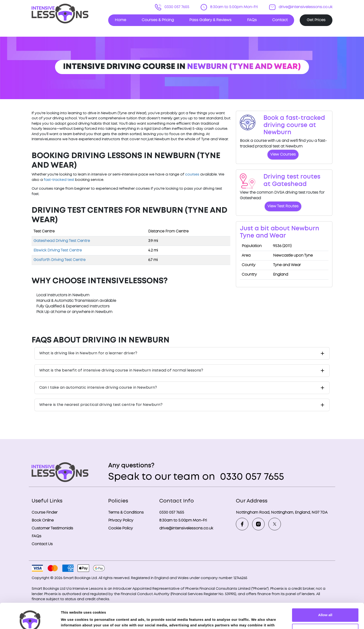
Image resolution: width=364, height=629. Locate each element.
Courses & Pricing (158, 20)
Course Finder (45, 513)
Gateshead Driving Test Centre (62, 241)
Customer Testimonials (52, 528)
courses (192, 175)
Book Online (43, 520)
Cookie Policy (120, 528)
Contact (280, 20)
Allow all (325, 591)
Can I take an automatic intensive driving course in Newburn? (98, 388)
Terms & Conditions (126, 513)
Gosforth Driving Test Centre (59, 260)
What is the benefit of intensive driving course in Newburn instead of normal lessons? (121, 370)
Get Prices (316, 20)
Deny (325, 606)
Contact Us (42, 544)
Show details (72, 620)
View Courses (283, 155)
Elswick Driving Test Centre (58, 250)
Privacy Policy (121, 520)
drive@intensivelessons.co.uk (305, 7)
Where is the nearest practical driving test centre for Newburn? (101, 405)
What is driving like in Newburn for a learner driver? (88, 353)
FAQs (252, 20)
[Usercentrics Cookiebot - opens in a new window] (30, 620)
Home (120, 20)
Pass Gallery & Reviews (210, 20)
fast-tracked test (59, 180)
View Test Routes (283, 206)
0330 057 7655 (176, 7)
